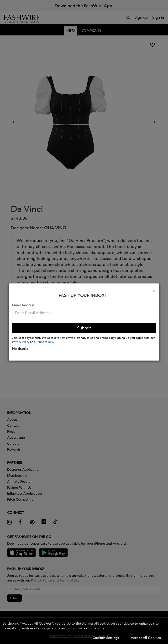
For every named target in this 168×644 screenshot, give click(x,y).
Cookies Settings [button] (106, 638)
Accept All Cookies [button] (146, 638)
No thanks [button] (20, 349)
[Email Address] (84, 313)
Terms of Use (45, 342)
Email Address (23, 305)
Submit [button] (84, 328)
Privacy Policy (21, 342)
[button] (84, 631)
